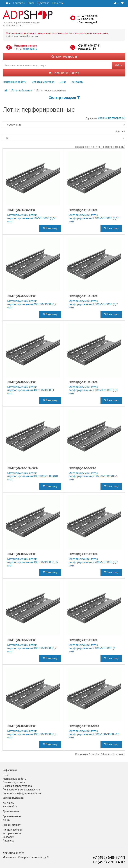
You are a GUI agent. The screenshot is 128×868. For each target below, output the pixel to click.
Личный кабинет (12, 830)
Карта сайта (10, 807)
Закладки (8, 837)
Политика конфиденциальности (22, 793)
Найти (119, 65)
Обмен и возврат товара (17, 786)
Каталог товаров (64, 56)
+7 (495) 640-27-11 (89, 46)
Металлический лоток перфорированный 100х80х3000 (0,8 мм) (93, 390)
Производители (12, 816)
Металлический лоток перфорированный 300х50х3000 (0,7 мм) (93, 304)
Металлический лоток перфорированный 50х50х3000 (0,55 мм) (32, 218)
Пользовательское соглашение (21, 790)
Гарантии (58, 3)
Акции (6, 820)
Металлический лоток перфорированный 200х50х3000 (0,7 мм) (32, 304)
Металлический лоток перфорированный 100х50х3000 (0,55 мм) (94, 218)
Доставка (43, 3)
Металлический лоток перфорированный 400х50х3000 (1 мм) (31, 390)
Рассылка (8, 841)
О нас (31, 3)
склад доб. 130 (87, 49)
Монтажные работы (15, 82)
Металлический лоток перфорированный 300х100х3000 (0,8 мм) (33, 476)
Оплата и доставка (43, 82)
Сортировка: (92, 118)
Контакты (19, 3)
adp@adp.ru (30, 49)
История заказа (12, 833)
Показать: (120, 131)
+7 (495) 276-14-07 (109, 862)
